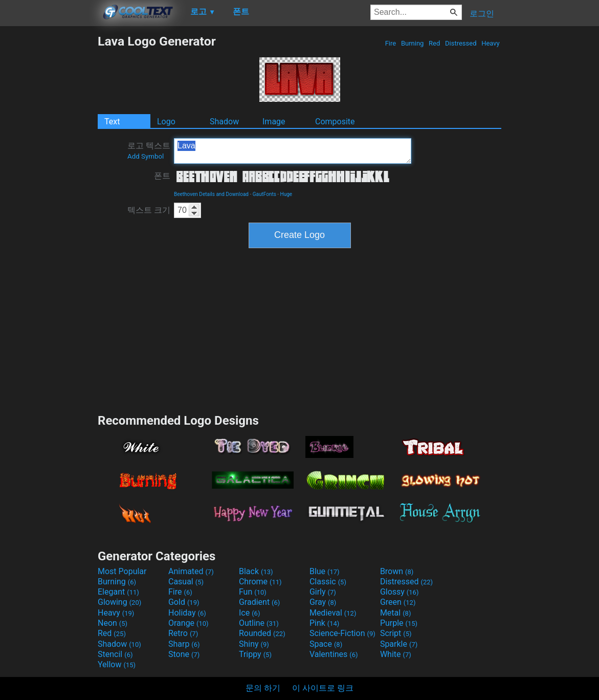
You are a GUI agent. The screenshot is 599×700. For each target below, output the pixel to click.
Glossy (400, 592)
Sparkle (399, 644)
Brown (397, 571)
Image (274, 122)
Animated (191, 571)
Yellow (117, 664)
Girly (323, 592)
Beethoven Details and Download (211, 194)
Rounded (262, 633)
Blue (325, 571)
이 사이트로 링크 (323, 688)
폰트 (162, 176)
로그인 (482, 14)
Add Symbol (146, 156)
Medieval (333, 613)
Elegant (118, 592)
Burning (413, 43)
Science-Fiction (342, 633)
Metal (396, 613)
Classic (328, 582)
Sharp (184, 644)
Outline (259, 623)
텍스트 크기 (149, 210)
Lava (293, 151)
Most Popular (122, 571)
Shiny (254, 644)
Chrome (260, 582)
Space (326, 644)
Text (112, 122)
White (396, 654)
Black (256, 571)
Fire (390, 43)
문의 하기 (263, 688)
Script (396, 633)
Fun (253, 592)
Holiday (187, 613)
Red (435, 43)
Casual (186, 582)
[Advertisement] (49, 187)
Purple (399, 623)
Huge (286, 194)
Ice (249, 613)
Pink (325, 623)
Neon (113, 623)
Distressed (461, 43)
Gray (323, 602)
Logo (166, 122)
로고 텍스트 (149, 150)
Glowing (119, 602)
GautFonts (264, 194)
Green (398, 602)
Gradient (259, 602)
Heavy (491, 43)
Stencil (115, 654)
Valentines (334, 654)
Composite (335, 122)
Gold (184, 602)
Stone (184, 654)
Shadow (224, 122)
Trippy (255, 654)
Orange (188, 623)
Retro (183, 633)
